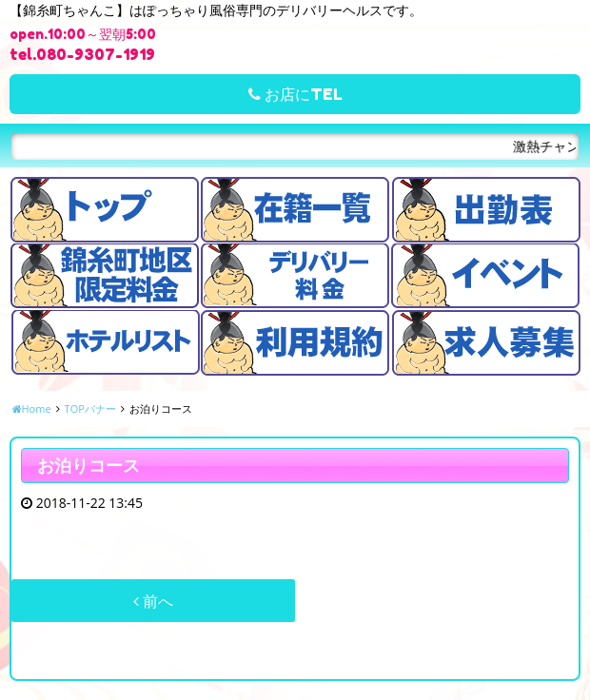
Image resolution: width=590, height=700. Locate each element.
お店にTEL (295, 94)
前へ (153, 601)
